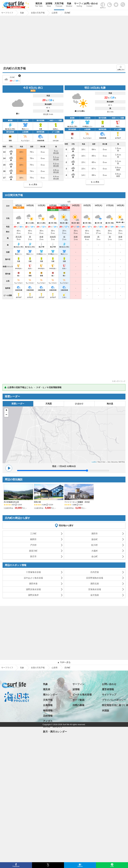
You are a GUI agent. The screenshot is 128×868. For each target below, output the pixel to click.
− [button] (6, 415)
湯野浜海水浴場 (33, 589)
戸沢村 (33, 545)
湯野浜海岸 (33, 595)
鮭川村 (95, 545)
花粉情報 (48, 716)
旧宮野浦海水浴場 (95, 578)
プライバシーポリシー (114, 700)
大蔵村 (95, 551)
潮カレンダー (50, 695)
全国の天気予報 (38, 668)
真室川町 (33, 551)
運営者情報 (108, 689)
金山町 (95, 556)
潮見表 (39, 5)
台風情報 (48, 705)
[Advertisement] (64, 41)
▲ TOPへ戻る (64, 662)
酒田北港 (95, 584)
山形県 (55, 668)
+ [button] (6, 410)
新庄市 (33, 556)
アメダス (48, 721)
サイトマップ (109, 695)
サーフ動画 (78, 700)
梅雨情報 (48, 711)
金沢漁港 (95, 595)
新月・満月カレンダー (55, 732)
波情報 (49, 5)
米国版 (106, 711)
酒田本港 (33, 584)
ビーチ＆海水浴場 (82, 695)
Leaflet (94, 462)
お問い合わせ (89, 5)
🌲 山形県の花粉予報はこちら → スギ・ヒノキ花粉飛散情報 (33, 387)
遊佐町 (95, 539)
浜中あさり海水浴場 (33, 578)
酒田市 (95, 534)
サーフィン (79, 5)
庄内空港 (95, 572)
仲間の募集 (78, 705)
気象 (69, 5)
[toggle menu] (123, 4)
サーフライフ (7, 668)
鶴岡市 (33, 539)
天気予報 (59, 5)
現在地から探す (66, 525)
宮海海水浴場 (95, 589)
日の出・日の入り (53, 726)
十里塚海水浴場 (33, 572)
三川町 (33, 534)
